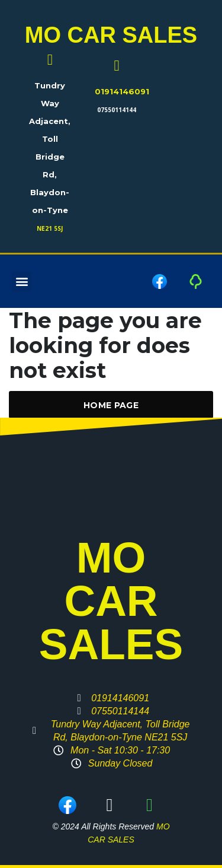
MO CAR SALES (111, 35)
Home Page (111, 405)
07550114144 (117, 110)
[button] (22, 282)
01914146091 (122, 91)
